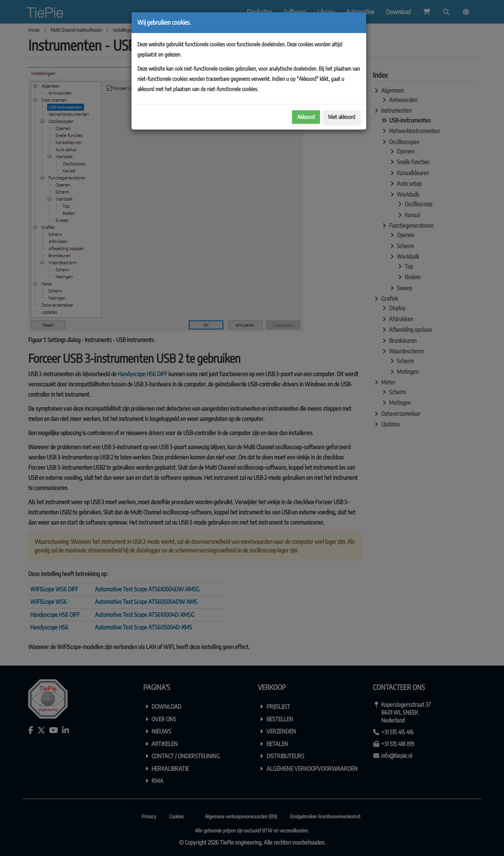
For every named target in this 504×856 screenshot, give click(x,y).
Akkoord (306, 117)
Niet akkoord (342, 117)
